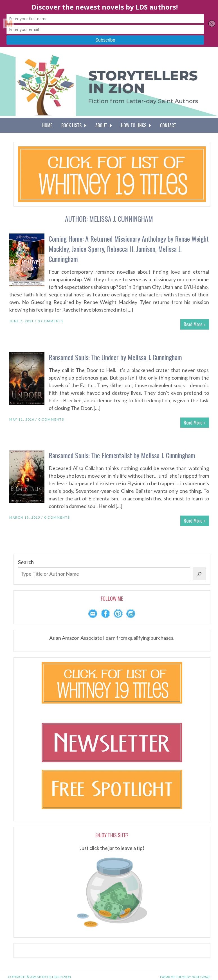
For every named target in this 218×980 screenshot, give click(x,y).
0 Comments (51, 321)
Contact (168, 125)
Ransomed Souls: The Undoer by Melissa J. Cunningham (115, 357)
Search (26, 562)
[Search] (199, 574)
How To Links (136, 125)
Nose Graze (201, 977)
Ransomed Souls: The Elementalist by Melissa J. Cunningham (122, 455)
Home (47, 125)
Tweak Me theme (173, 977)
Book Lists (74, 125)
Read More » (195, 324)
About (104, 125)
